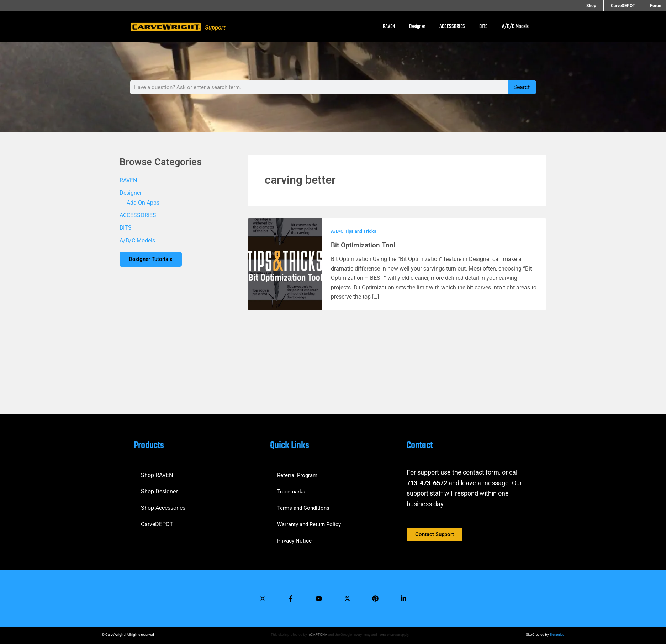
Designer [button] (417, 27)
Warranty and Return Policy (311, 521)
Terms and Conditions (305, 505)
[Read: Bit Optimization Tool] (285, 264)
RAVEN (389, 27)
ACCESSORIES (452, 27)
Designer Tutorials (154, 261)
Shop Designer (159, 488)
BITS (483, 27)
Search (522, 87)
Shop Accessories (163, 505)
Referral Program (298, 472)
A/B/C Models (515, 27)
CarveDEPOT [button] (630, 6)
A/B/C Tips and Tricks (355, 231)
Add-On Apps (143, 203)
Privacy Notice (295, 537)
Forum (656, 6)
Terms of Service (390, 635)
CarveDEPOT (157, 521)
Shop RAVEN (157, 472)
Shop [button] (606, 6)
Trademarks (292, 488)
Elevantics (556, 635)
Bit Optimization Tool (364, 245)
